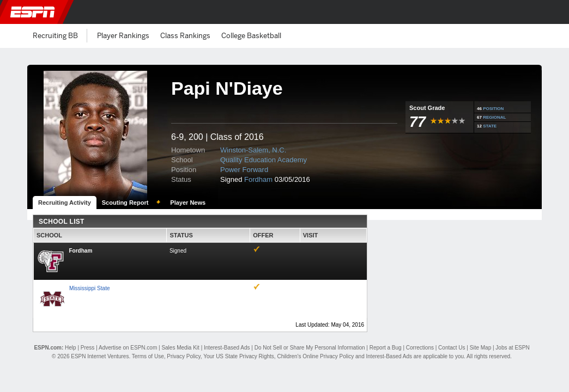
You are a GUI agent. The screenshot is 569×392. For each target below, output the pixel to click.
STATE (490, 126)
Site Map (480, 348)
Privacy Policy (184, 356)
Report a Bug (386, 348)
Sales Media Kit (180, 348)
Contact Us (452, 348)
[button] (554, 12)
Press (88, 348)
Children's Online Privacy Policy (315, 356)
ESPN (33, 12)
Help (71, 348)
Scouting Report (125, 203)
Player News (188, 203)
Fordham (258, 179)
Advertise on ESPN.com (128, 348)
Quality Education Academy (264, 160)
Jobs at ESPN (512, 348)
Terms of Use (148, 356)
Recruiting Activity (65, 203)
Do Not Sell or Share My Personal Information (310, 348)
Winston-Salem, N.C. (253, 150)
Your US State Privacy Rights (239, 356)
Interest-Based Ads (227, 348)
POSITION (493, 109)
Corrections (420, 348)
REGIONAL (494, 117)
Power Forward (244, 170)
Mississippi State (89, 288)
